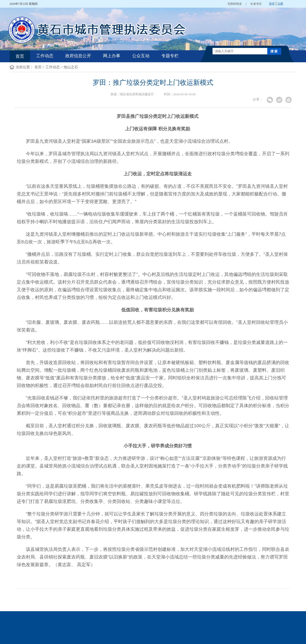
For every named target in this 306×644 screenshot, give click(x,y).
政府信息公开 (78, 56)
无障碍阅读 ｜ (239, 4)
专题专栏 (170, 56)
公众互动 (141, 56)
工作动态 (45, 56)
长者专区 (256, 4)
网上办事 (112, 56)
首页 (20, 56)
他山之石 (71, 67)
